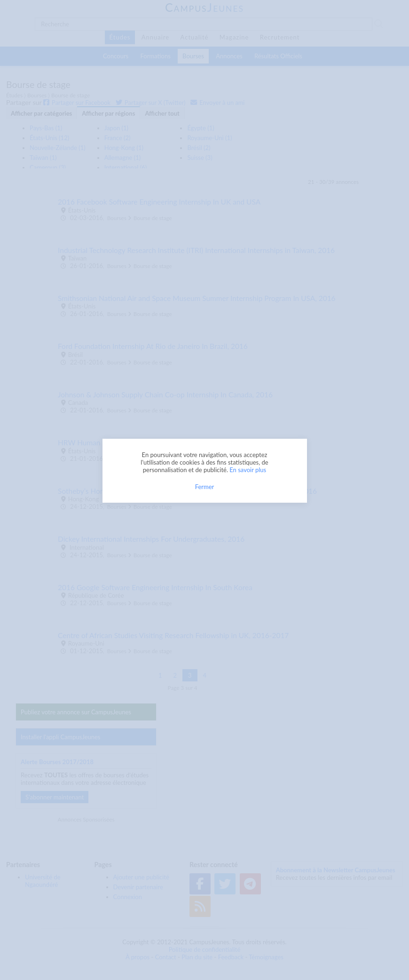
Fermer (205, 487)
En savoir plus (248, 470)
